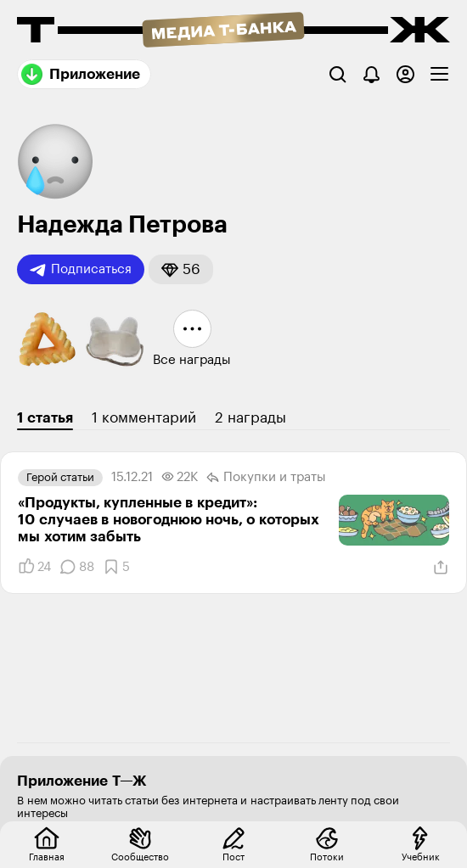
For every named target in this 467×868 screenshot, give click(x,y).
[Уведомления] (371, 74)
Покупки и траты (266, 478)
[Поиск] (338, 74)
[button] (181, 269)
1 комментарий (144, 418)
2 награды (250, 418)
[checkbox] (439, 74)
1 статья (45, 418)
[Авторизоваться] (405, 74)
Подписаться (81, 270)
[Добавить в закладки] (116, 567)
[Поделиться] (441, 568)
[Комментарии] (77, 567)
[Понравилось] (34, 567)
